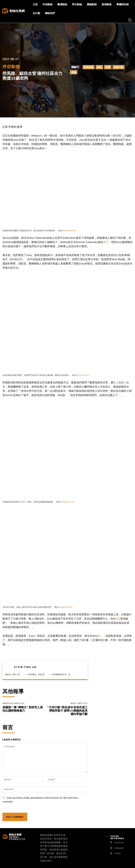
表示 (106, 242)
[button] (130, 20)
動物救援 (89, 67)
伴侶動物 (11, 67)
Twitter (118, 854)
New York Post (82, 375)
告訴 (118, 619)
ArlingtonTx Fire (69, 231)
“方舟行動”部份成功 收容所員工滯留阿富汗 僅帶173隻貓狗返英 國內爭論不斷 (67, 711)
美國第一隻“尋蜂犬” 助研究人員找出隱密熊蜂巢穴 (23, 709)
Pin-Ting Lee (27, 667)
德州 (99, 67)
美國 (74, 72)
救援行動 (118, 67)
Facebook (119, 843)
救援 (108, 67)
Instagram (119, 848)
